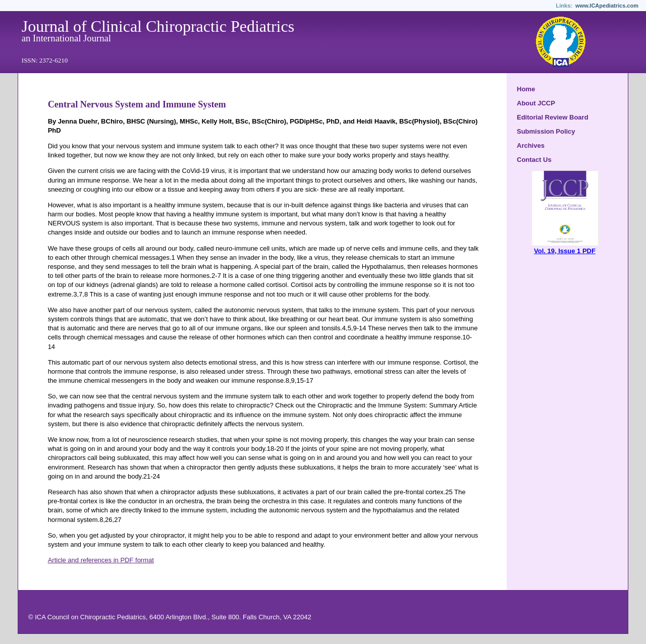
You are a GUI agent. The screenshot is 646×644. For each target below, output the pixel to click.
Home (526, 89)
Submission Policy (546, 131)
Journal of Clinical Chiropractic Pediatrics (158, 26)
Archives (531, 145)
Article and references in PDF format (101, 560)
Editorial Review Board (553, 117)
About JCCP (536, 103)
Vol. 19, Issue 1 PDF (565, 247)
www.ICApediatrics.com (607, 6)
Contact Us (534, 160)
